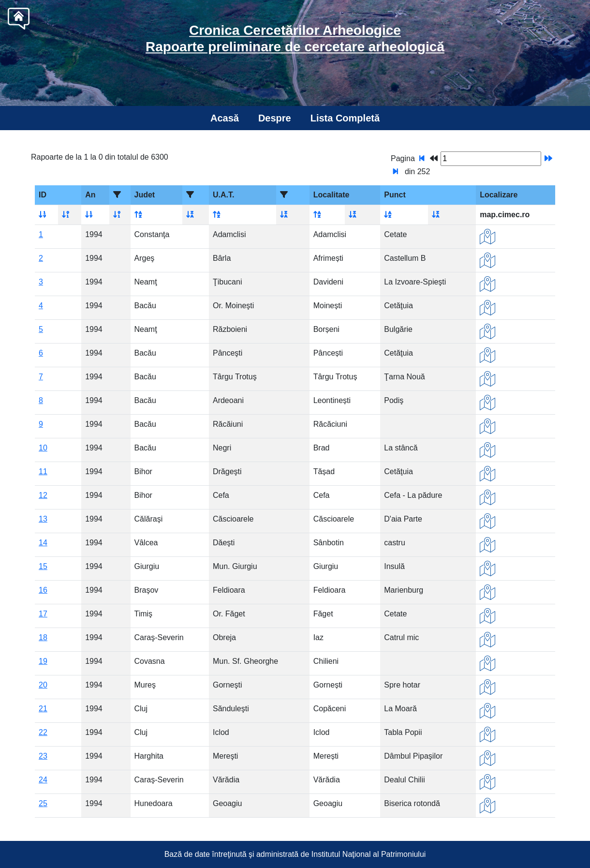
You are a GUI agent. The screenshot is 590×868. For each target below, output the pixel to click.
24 (43, 780)
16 (43, 590)
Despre (275, 118)
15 (43, 566)
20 (43, 685)
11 (43, 471)
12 (43, 495)
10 (43, 448)
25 (43, 803)
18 (43, 637)
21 (43, 709)
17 (43, 614)
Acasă (225, 118)
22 (43, 732)
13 (43, 519)
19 (43, 661)
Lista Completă (345, 118)
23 (43, 756)
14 (43, 543)
